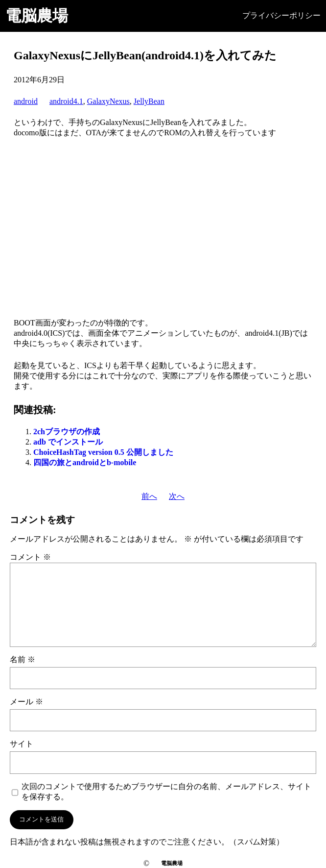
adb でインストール (68, 442)
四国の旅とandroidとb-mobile (85, 462)
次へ (177, 496)
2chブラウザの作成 (67, 432)
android (26, 101)
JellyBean (149, 101)
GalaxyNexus (108, 101)
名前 (23, 659)
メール (26, 702)
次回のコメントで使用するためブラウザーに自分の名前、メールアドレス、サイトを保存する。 (166, 792)
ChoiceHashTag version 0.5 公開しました (103, 452)
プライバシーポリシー (281, 15)
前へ (149, 496)
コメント (30, 557)
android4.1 (66, 101)
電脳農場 (37, 16)
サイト (22, 744)
